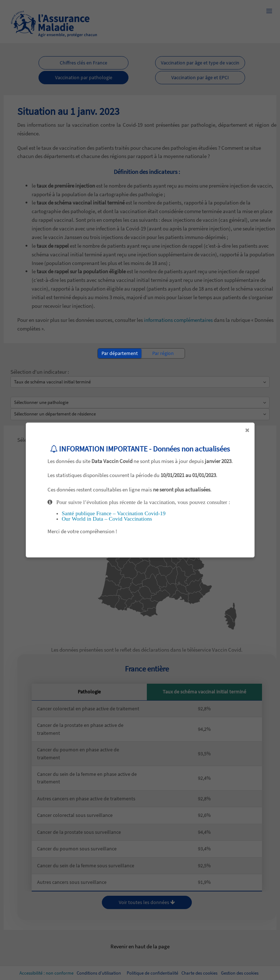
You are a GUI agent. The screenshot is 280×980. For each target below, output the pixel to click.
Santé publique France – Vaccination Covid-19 (114, 513)
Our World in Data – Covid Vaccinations (107, 519)
